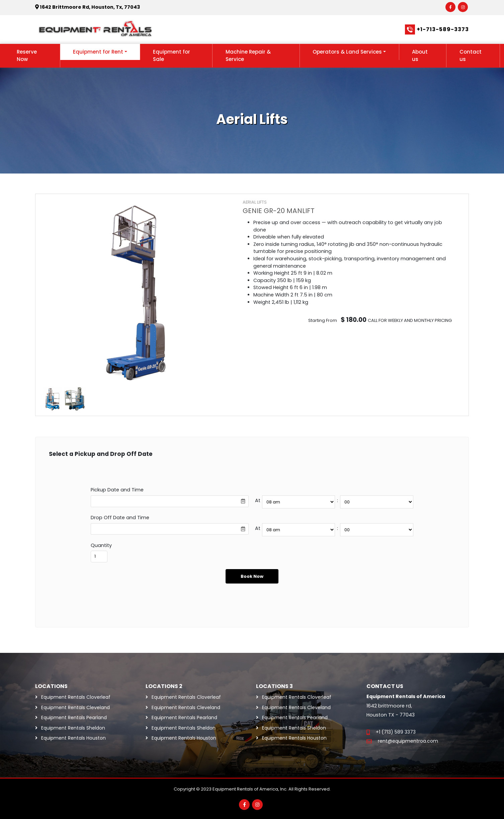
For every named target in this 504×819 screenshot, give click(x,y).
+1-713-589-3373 (443, 29)
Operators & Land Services (347, 52)
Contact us (471, 56)
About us (420, 56)
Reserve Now (27, 56)
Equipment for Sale (172, 56)
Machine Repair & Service (248, 56)
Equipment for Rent (98, 52)
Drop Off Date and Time (120, 518)
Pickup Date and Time (117, 490)
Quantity (101, 545)
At (258, 500)
